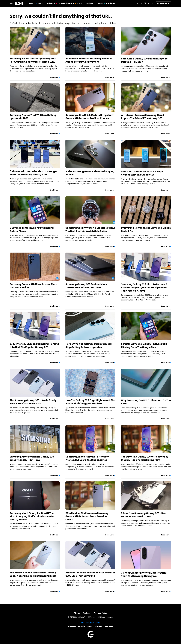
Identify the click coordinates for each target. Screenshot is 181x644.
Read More (54, 77)
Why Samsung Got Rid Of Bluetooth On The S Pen (146, 402)
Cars (80, 3)
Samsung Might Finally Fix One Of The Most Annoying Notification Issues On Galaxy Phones (32, 516)
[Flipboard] (149, 3)
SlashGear (109, 626)
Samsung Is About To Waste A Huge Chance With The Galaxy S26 (142, 173)
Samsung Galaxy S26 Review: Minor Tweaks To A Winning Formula (86, 286)
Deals (100, 3)
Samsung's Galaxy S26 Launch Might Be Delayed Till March (144, 60)
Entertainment (66, 3)
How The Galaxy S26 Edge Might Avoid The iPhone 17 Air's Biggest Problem (90, 402)
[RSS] (152, 3)
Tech (41, 3)
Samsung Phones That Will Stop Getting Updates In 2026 (33, 117)
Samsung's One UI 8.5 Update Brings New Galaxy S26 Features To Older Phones (89, 117)
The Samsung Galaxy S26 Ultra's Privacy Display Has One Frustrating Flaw (145, 458)
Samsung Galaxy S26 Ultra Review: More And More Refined (33, 286)
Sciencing (99, 626)
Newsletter (163, 4)
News (32, 3)
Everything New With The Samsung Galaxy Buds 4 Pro (146, 229)
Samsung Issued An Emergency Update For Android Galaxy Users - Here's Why (33, 60)
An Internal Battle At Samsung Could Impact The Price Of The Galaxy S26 (143, 117)
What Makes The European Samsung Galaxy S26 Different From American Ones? (87, 516)
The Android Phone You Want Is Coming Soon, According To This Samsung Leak (33, 574)
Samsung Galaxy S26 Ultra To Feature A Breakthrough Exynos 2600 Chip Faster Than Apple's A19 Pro (144, 288)
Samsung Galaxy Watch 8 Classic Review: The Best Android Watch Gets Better (90, 229)
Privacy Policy (101, 613)
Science (51, 3)
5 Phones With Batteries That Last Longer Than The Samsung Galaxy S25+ (34, 173)
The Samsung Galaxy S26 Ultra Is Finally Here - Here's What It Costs (33, 402)
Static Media (79, 617)
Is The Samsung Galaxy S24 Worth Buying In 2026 (90, 173)
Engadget (72, 626)
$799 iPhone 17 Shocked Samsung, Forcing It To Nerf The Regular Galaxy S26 (34, 345)
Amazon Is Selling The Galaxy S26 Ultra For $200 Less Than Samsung (90, 574)
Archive (87, 613)
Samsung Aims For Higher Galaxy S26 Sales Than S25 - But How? (32, 458)
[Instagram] (145, 3)
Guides (90, 3)
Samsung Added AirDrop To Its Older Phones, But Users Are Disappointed (87, 458)
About (77, 613)
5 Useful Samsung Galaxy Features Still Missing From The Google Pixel (144, 345)
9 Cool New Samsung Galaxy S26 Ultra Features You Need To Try (143, 515)
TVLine (90, 626)
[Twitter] (141, 3)
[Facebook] (138, 3)
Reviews (111, 3)
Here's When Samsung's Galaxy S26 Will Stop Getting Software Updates (89, 345)
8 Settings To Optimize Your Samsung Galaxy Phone (32, 229)
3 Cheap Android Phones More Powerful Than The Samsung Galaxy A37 (144, 574)
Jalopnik (81, 626)
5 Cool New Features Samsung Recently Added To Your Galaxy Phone (89, 60)
